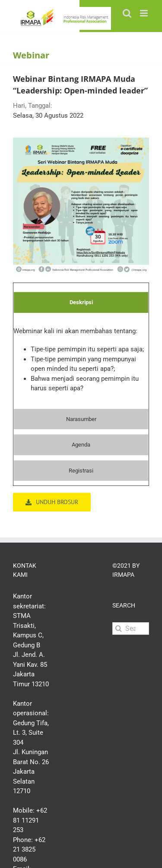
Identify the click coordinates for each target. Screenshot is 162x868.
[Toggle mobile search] (127, 13)
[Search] (119, 628)
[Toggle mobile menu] (145, 13)
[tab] (81, 302)
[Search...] (131, 628)
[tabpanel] (81, 363)
